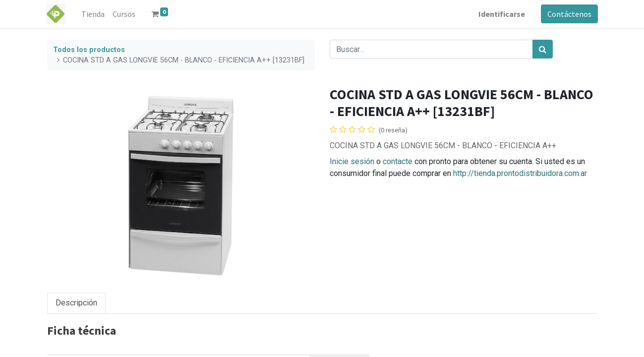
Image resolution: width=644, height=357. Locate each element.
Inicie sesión (352, 161)
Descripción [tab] (76, 303)
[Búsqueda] (543, 49)
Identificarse (501, 14)
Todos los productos (89, 50)
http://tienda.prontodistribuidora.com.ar (520, 173)
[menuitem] (94, 14)
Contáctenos (569, 14)
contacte (398, 161)
